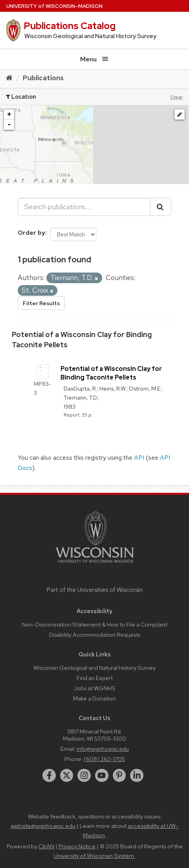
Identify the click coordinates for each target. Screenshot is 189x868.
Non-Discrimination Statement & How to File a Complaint (95, 624)
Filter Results (41, 303)
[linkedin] (137, 776)
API (139, 458)
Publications (43, 78)
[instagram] (84, 776)
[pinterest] (119, 776)
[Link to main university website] (95, 564)
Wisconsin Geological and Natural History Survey (94, 668)
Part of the (95, 590)
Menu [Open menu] (94, 59)
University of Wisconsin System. (94, 856)
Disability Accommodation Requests (95, 635)
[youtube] (102, 776)
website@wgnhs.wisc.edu (43, 826)
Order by (31, 233)
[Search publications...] (84, 207)
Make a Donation (94, 698)
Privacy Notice (77, 846)
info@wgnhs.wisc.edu (103, 749)
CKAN (46, 846)
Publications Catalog (70, 26)
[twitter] (67, 776)
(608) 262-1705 (104, 759)
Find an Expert (95, 678)
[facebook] (49, 776)
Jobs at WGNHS (94, 688)
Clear (176, 97)
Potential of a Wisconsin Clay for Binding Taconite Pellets (111, 373)
